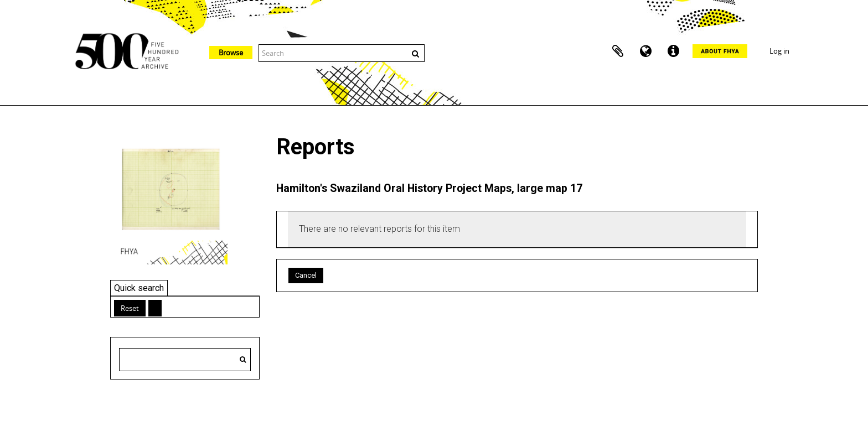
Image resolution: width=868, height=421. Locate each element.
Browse (231, 53)
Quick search (139, 288)
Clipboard (618, 51)
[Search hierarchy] (185, 360)
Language (645, 51)
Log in (779, 51)
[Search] (243, 360)
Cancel (306, 275)
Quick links (673, 51)
